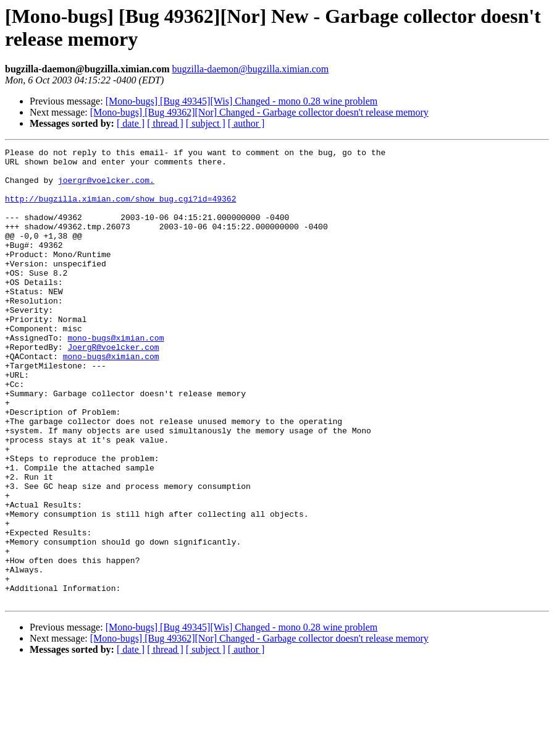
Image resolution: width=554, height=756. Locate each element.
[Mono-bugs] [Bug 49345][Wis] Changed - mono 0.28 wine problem (242, 101)
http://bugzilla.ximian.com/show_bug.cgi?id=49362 (120, 210)
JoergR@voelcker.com (113, 388)
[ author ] (246, 123)
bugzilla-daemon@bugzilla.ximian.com (250, 69)
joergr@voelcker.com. (106, 187)
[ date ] (131, 123)
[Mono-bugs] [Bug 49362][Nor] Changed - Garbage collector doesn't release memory (259, 112)
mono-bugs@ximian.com (115, 376)
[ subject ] (206, 123)
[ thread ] (165, 123)
